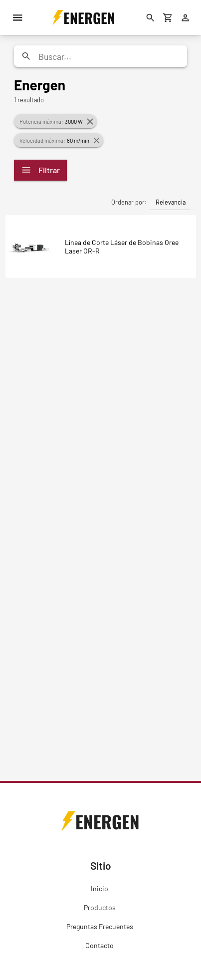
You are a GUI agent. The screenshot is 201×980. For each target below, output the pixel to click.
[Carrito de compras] (168, 17)
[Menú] (17, 17)
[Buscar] (150, 17)
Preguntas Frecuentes (100, 926)
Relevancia (171, 202)
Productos (100, 907)
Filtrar (40, 170)
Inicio (100, 888)
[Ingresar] (185, 17)
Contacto (100, 945)
